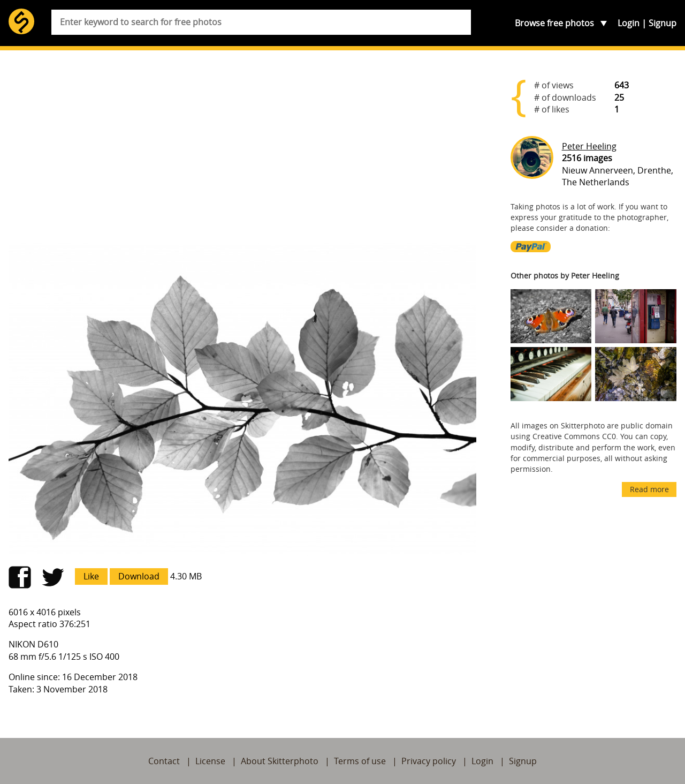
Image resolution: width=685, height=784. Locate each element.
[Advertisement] (242, 151)
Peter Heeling (589, 146)
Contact (164, 761)
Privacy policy (429, 761)
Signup (663, 23)
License (210, 761)
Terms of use (360, 761)
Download (139, 576)
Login (629, 23)
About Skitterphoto (280, 761)
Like (91, 576)
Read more (649, 489)
